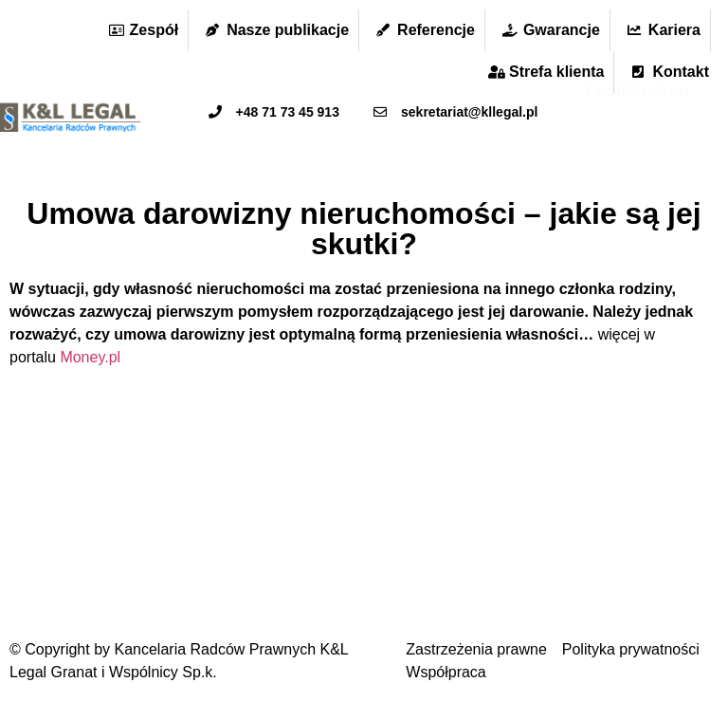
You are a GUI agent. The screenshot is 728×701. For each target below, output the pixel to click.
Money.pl (90, 357)
